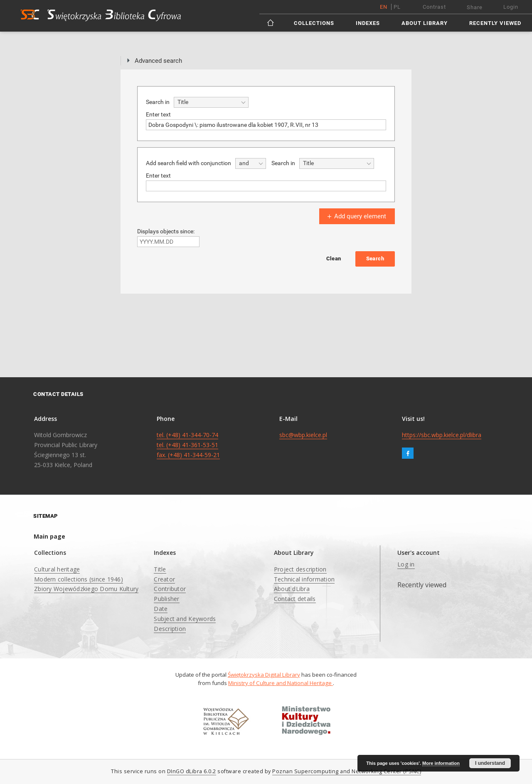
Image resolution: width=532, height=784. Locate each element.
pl (397, 7)
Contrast (434, 7)
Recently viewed (495, 23)
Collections (314, 23)
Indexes (368, 23)
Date (161, 609)
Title (160, 569)
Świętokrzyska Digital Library (264, 675)
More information (441, 763)
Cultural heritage (57, 569)
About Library (425, 23)
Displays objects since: (166, 231)
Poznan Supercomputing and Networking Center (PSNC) (347, 771)
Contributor (170, 589)
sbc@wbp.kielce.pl (303, 435)
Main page (49, 536)
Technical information (304, 579)
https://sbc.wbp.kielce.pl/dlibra (442, 435)
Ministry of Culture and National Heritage (281, 683)
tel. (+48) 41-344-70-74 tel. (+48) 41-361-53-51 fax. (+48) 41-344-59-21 (188, 445)
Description (170, 629)
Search (375, 258)
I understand (490, 763)
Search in (158, 102)
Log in (406, 564)
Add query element (356, 216)
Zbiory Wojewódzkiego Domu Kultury (86, 589)
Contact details (295, 599)
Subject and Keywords (185, 619)
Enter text (158, 114)
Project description (300, 569)
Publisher (166, 599)
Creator (164, 579)
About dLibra (292, 589)
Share (475, 7)
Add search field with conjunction (188, 163)
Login (511, 7)
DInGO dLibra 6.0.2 (192, 771)
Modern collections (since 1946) (79, 579)
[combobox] (211, 102)
